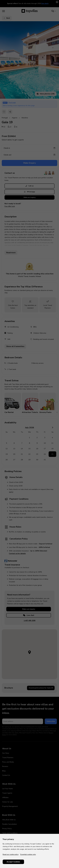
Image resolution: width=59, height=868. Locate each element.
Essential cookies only (28, 854)
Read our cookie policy (11, 854)
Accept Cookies (13, 862)
